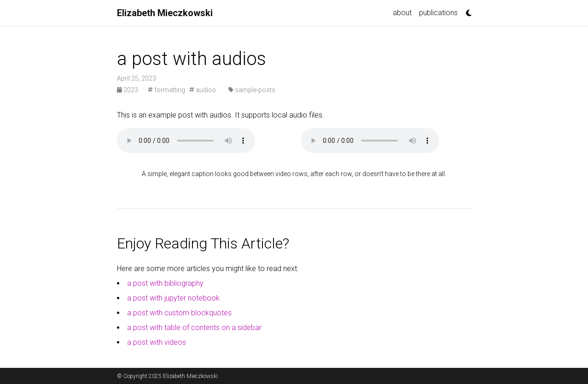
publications (438, 13)
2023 (128, 90)
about (402, 13)
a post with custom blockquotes (179, 313)
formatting (166, 90)
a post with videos (157, 342)
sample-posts (252, 90)
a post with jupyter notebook (173, 298)
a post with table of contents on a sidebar (194, 328)
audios (203, 90)
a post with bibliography (165, 283)
